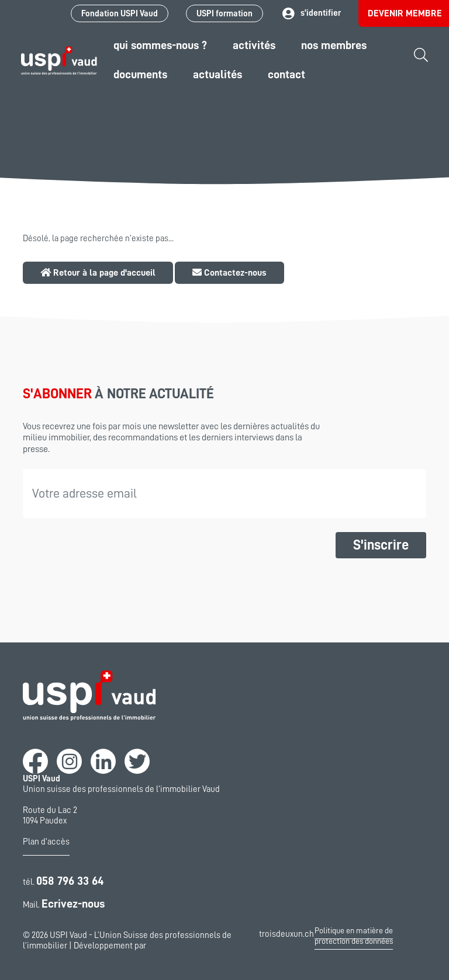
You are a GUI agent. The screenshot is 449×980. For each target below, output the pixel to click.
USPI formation (224, 14)
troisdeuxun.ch (286, 941)
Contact (286, 74)
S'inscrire (381, 545)
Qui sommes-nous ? (160, 45)
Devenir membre (405, 13)
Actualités (217, 74)
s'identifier (311, 14)
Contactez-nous (229, 272)
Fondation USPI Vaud (120, 14)
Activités (254, 45)
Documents (140, 74)
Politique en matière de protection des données (354, 936)
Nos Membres (334, 45)
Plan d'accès (46, 842)
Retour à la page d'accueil (98, 272)
